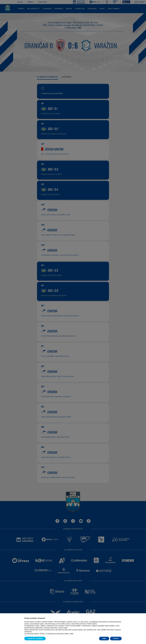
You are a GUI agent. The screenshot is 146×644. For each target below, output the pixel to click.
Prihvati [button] (116, 638)
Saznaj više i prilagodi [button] (35, 638)
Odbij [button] (104, 638)
